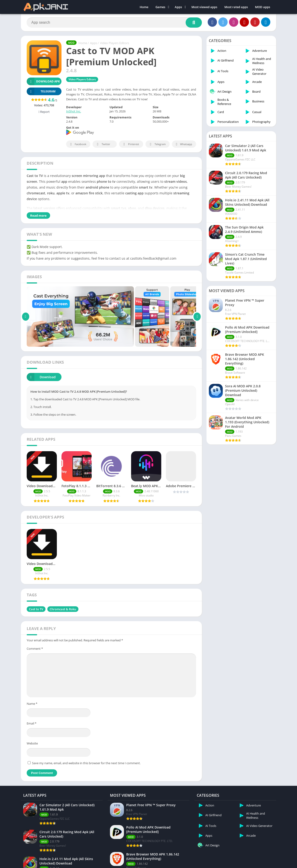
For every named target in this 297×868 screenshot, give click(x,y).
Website (32, 743)
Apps (178, 7)
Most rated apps (236, 7)
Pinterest (130, 144)
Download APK (43, 81)
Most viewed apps (204, 7)
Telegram (157, 144)
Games (160, 7)
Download (41, 377)
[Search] (114, 23)
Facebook (78, 144)
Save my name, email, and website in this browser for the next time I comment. (86, 763)
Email (32, 723)
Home (144, 7)
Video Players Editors (115, 43)
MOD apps (263, 7)
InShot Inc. (74, 111)
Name (32, 704)
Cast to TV (36, 609)
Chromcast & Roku (63, 609)
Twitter (103, 144)
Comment (35, 649)
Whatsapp (183, 144)
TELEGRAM (41, 91)
